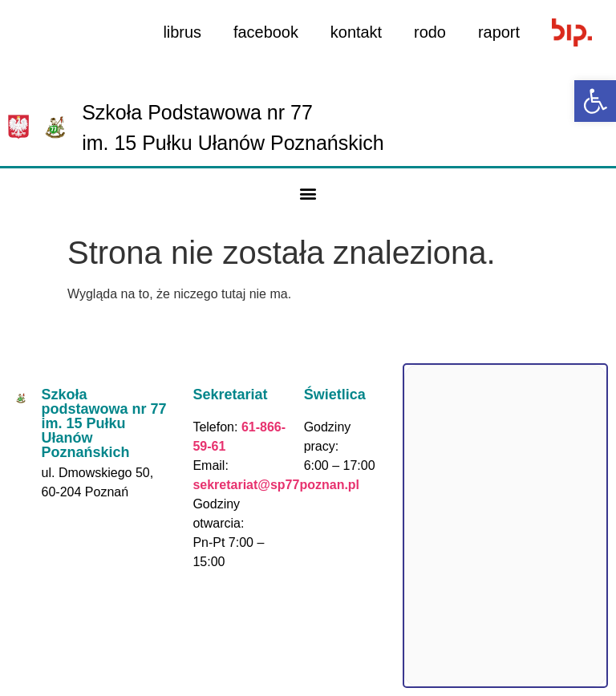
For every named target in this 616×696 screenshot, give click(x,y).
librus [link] (181, 32)
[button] (308, 194)
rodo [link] (430, 32)
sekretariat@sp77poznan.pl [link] (276, 485)
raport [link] (499, 32)
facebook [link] (265, 32)
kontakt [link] (355, 32)
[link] (595, 101)
